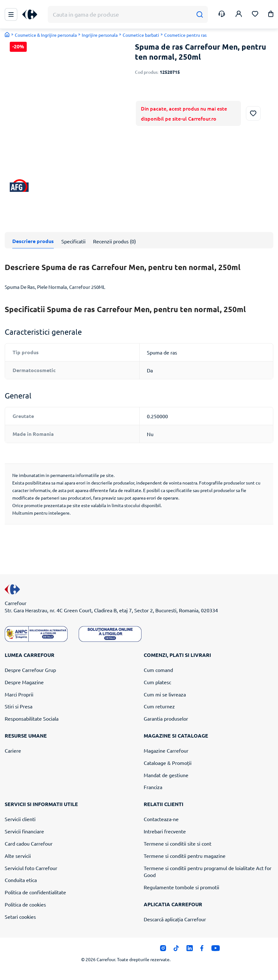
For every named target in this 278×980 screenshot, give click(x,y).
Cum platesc (157, 682)
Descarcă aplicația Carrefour (175, 919)
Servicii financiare (24, 831)
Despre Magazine (24, 682)
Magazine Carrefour (166, 750)
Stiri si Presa (19, 706)
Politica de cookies (25, 904)
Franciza (153, 787)
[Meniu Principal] (11, 14)
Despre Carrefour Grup (30, 670)
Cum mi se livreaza (165, 694)
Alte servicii (18, 855)
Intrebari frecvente (165, 831)
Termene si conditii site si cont (178, 843)
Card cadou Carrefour (29, 843)
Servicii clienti (20, 819)
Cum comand (158, 670)
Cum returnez (159, 706)
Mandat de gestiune (166, 775)
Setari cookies (20, 917)
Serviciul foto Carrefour (31, 868)
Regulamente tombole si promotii (181, 887)
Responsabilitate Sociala (32, 718)
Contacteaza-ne (161, 819)
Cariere (13, 750)
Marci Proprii (19, 694)
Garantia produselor (166, 718)
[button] (271, 15)
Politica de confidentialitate (35, 892)
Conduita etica (21, 880)
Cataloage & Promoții (168, 763)
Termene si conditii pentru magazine (185, 855)
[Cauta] (200, 15)
